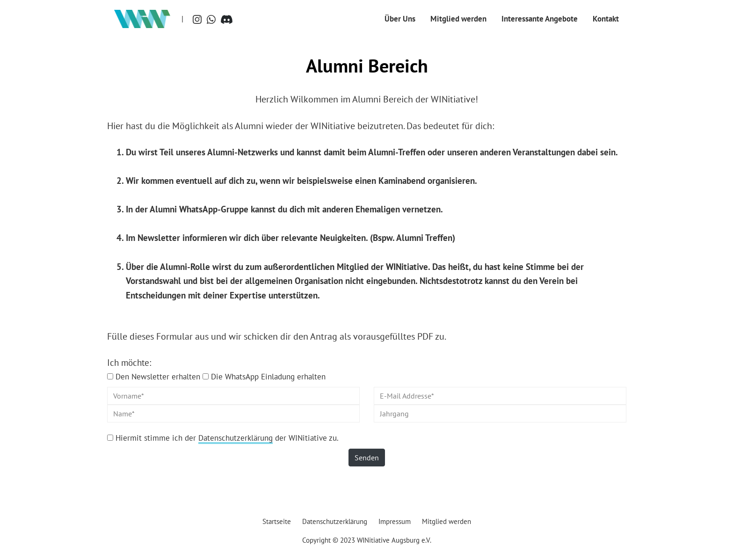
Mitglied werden (458, 19)
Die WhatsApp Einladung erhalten (268, 376)
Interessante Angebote (540, 19)
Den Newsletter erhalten (158, 376)
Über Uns (400, 19)
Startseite (277, 521)
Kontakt (606, 19)
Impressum (395, 521)
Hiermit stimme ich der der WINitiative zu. (227, 438)
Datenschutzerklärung (236, 438)
